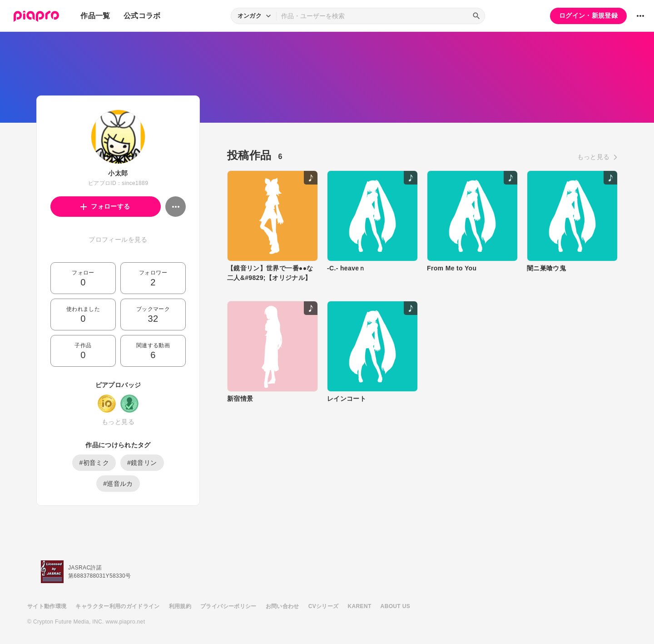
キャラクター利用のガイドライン (117, 606)
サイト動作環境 (47, 606)
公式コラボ (142, 16)
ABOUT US (395, 606)
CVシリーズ (324, 606)
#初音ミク (94, 463)
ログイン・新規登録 (588, 15)
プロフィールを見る (118, 240)
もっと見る (118, 422)
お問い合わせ (282, 606)
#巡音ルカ (118, 484)
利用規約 (180, 606)
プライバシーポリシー (228, 606)
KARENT (360, 606)
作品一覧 (95, 16)
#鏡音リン (142, 463)
